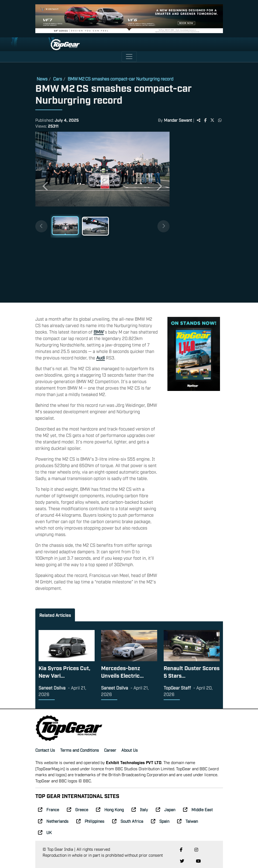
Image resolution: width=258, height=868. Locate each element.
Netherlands (53, 821)
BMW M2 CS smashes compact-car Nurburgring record (121, 79)
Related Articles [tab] (55, 615)
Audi (101, 358)
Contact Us (45, 750)
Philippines (90, 821)
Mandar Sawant (178, 120)
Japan (166, 809)
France (49, 809)
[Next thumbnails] (164, 226)
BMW (99, 332)
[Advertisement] (196, 215)
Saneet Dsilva (52, 688)
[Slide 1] (65, 226)
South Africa (128, 821)
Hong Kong (110, 809)
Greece (78, 809)
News (42, 79)
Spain (160, 821)
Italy (140, 809)
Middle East (198, 809)
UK (45, 832)
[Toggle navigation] (129, 57)
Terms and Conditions (80, 750)
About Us (130, 750)
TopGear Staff (177, 688)
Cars (58, 79)
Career (110, 750)
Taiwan (188, 821)
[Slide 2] (95, 226)
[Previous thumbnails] (41, 226)
